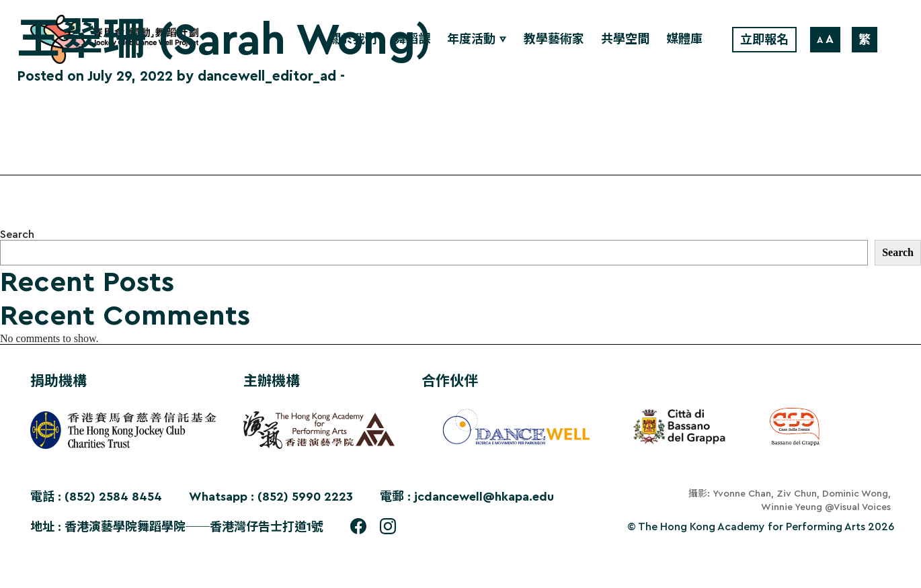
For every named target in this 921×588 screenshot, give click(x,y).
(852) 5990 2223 (305, 497)
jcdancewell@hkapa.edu (484, 497)
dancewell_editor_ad (267, 76)
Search (17, 235)
